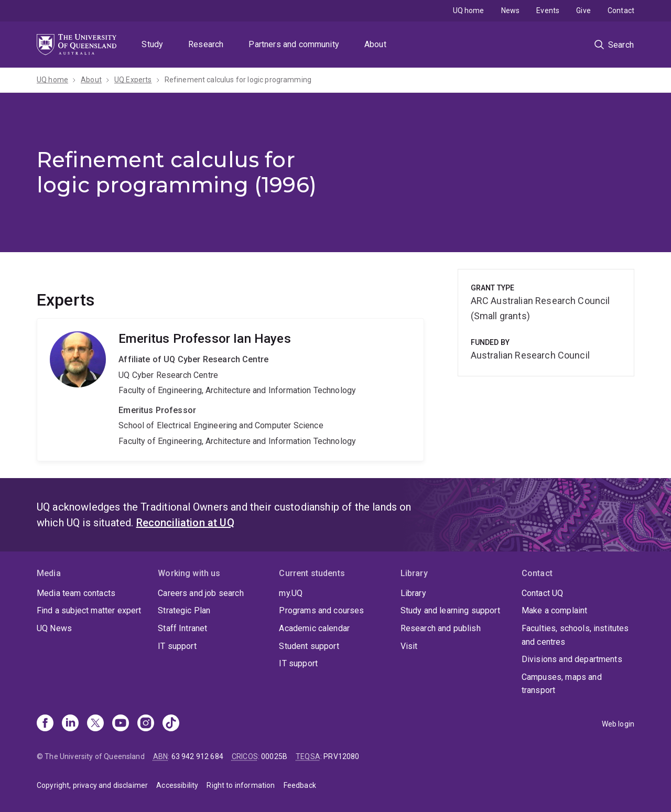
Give (583, 10)
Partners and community (294, 44)
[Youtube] (121, 724)
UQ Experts (133, 80)
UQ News (54, 628)
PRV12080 (341, 756)
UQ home (469, 10)
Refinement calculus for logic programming (238, 80)
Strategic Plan (184, 610)
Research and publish (441, 628)
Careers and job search (201, 593)
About (375, 44)
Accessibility (177, 785)
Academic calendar (314, 628)
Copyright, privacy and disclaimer (92, 785)
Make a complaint (555, 610)
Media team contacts (76, 593)
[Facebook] (45, 724)
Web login (618, 724)
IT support (177, 646)
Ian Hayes (230, 389)
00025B (274, 756)
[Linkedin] (70, 724)
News (511, 10)
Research (206, 44)
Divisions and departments (572, 659)
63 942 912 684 (197, 756)
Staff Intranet (182, 628)
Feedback (300, 785)
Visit (409, 646)
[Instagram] (146, 724)
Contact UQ (543, 593)
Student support (309, 646)
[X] (95, 724)
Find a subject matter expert (89, 610)
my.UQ (291, 593)
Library (413, 593)
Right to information (241, 785)
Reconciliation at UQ (185, 523)
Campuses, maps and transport (562, 684)
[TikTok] (171, 724)
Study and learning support (450, 610)
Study (152, 44)
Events (548, 10)
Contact (621, 10)
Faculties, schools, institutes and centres (575, 635)
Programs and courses (321, 610)
